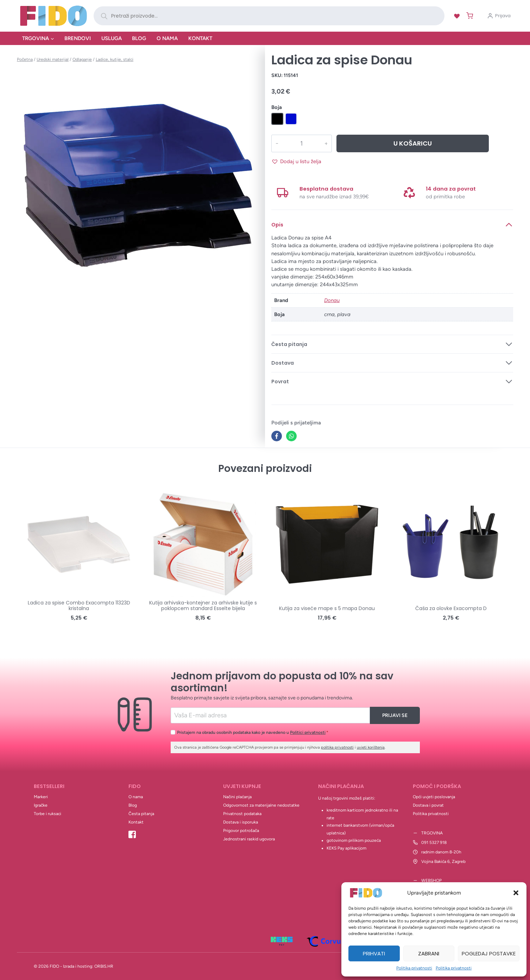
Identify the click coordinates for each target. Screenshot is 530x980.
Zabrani (429, 953)
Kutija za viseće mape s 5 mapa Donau (327, 608)
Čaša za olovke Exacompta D (451, 608)
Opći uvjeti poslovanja (434, 797)
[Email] (270, 715)
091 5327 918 (434, 843)
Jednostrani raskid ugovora (249, 839)
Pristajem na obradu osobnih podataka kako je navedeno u (253, 732)
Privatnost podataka (242, 814)
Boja (277, 107)
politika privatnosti (337, 747)
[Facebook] (277, 436)
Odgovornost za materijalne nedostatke (261, 805)
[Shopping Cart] (468, 16)
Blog (139, 38)
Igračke (41, 805)
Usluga (112, 38)
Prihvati (374, 953)
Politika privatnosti (414, 968)
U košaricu (413, 143)
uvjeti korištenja (371, 747)
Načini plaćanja (237, 797)
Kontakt (200, 38)
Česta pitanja (141, 814)
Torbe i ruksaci (48, 814)
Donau (332, 300)
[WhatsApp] (291, 436)
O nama (167, 38)
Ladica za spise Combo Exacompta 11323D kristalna (79, 606)
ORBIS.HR (104, 966)
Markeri (41, 797)
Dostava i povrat (428, 805)
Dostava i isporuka (241, 822)
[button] (516, 893)
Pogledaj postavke (489, 953)
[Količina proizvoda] (301, 143)
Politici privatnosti (308, 732)
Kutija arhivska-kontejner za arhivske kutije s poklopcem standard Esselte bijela (203, 606)
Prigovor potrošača (241, 831)
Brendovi (78, 38)
